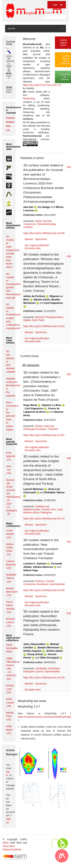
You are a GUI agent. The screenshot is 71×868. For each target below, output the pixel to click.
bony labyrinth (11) (11, 456)
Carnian (50, 581)
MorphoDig (29, 98)
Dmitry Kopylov (32, 651)
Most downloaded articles (13, 225)
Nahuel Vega (31, 570)
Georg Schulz (35, 654)
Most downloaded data (13, 147)
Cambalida (41, 668)
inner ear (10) (9, 470)
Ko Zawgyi (44, 207)
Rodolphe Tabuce (55, 492)
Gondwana (42, 584)
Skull (35, 320)
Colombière (54, 668)
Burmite (47, 221)
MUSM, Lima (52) (10, 689)
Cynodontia (29, 584)
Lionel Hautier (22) (10, 534)
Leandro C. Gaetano (35, 564)
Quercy (40, 671)
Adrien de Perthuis (34, 296)
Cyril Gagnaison (54, 303)
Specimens (41, 239)
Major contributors (13, 525)
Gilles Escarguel (49, 658)
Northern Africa (31, 512)
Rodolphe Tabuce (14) (11, 578)
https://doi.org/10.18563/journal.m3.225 (44, 678)
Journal (11, 28)
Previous (10, 118)
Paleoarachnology (46, 224)
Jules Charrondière (34, 644)
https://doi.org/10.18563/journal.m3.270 (44, 519)
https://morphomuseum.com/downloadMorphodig (44, 717)
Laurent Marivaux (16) (11, 565)
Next (8, 126)
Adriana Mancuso (43, 567)
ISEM (6, 843)
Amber (38, 221)
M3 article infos (33, 248)
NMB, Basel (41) (9, 730)
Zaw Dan (28, 207)
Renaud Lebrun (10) (10, 622)
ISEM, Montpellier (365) (12, 648)
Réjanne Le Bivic (52, 405)
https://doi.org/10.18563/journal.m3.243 (44, 326)
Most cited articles (10, 340)
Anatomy (40, 581)
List (8, 130)
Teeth (41, 320)
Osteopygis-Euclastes (35, 429)
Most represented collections (13, 638)
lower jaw (49, 426)
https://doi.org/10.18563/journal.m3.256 (44, 590)
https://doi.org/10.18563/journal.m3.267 (44, 435)
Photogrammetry (54, 317)
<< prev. (9, 72)
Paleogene (46, 512)
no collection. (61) (12, 675)
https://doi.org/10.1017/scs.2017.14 (42, 85)
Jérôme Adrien (54, 651)
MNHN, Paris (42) (10, 716)
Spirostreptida (52, 671)
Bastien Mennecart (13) (12, 592)
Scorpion (28, 227)
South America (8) (11, 490)
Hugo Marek (30, 405)
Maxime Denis (42, 300)
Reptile (27, 320)
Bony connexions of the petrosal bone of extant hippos (12, 416)
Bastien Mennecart (48, 648)
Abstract (29, 239)
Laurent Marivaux (33, 489)
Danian (39, 426)
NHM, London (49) (10, 702)
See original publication (37, 245)
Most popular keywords (12, 442)
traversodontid (57, 584)
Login (55, 5)
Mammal (40, 317)
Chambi (45, 509)
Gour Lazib (57, 509)
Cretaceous (29, 224)
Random (10, 122)
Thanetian (53, 429)
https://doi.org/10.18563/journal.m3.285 (44, 233)
